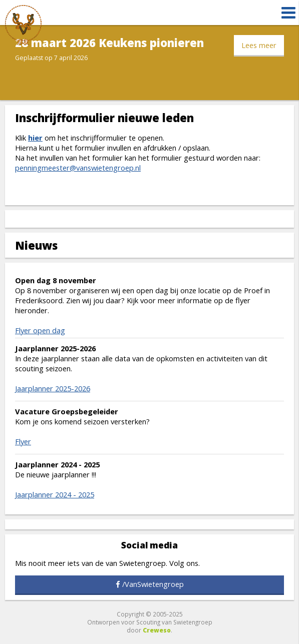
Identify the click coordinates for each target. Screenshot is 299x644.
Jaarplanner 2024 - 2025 (55, 494)
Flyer (23, 441)
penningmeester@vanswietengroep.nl (78, 168)
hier (35, 138)
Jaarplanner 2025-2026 (53, 388)
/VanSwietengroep (153, 584)
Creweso (157, 630)
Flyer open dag (40, 330)
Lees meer (259, 45)
